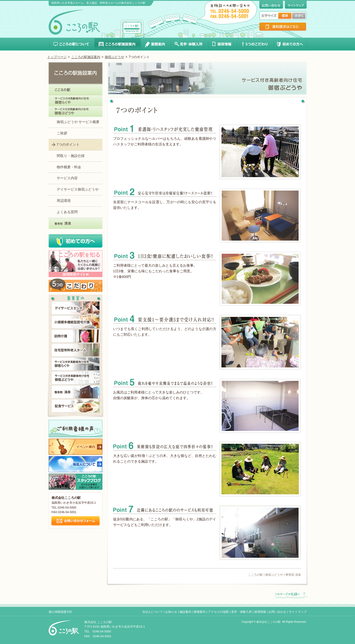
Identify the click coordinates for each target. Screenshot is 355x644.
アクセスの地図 (218, 612)
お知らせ (171, 612)
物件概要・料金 (69, 167)
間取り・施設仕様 (71, 156)
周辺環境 (64, 201)
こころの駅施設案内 (86, 57)
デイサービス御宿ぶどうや (78, 189)
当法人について (153, 612)
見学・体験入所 (241, 612)
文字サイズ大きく (299, 16)
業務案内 (200, 612)
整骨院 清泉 (293, 575)
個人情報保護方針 (60, 612)
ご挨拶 (62, 133)
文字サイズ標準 (285, 16)
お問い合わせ (277, 612)
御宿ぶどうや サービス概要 (78, 122)
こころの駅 (255, 575)
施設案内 (185, 612)
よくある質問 (67, 212)
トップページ (57, 57)
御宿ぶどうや (114, 57)
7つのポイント (68, 144)
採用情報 (260, 612)
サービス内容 (67, 178)
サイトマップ (298, 612)
